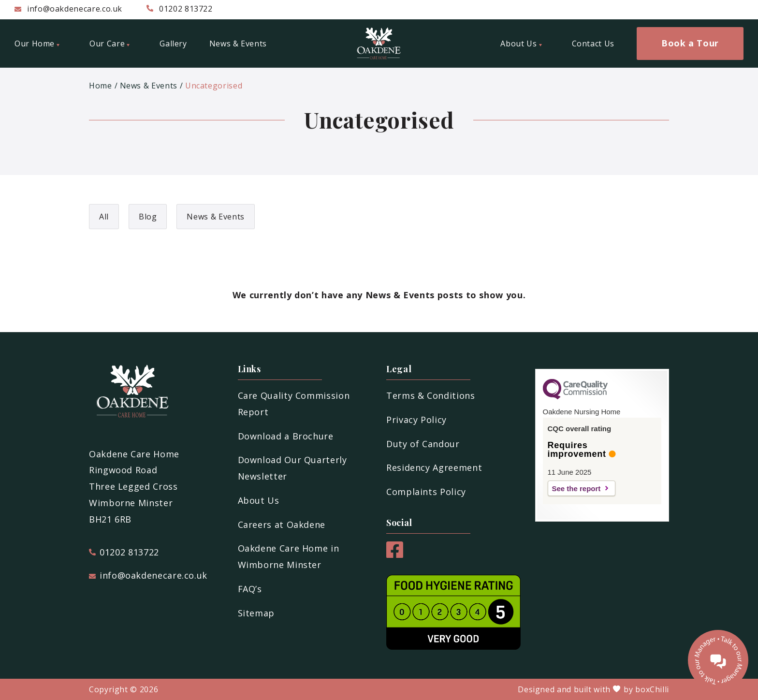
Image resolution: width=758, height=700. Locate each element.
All (104, 217)
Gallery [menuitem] (173, 44)
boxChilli (652, 689)
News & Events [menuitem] (238, 44)
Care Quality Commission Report (294, 404)
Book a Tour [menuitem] (690, 43)
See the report (576, 489)
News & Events (149, 86)
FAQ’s (250, 589)
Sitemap (256, 613)
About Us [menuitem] (521, 44)
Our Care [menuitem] (109, 44)
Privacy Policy (416, 420)
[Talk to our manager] (718, 660)
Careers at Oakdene (282, 525)
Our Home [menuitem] (37, 44)
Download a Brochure (286, 436)
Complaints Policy (426, 492)
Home (101, 86)
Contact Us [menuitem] (593, 44)
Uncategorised (214, 86)
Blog (148, 217)
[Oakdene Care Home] (379, 44)
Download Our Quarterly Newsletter (292, 468)
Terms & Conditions (431, 395)
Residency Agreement (434, 467)
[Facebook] (395, 554)
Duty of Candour (423, 444)
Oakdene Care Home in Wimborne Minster (289, 556)
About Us (259, 500)
